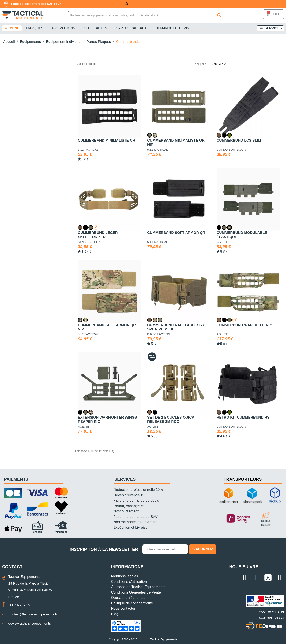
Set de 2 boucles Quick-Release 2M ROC (171, 420)
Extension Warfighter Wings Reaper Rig (107, 420)
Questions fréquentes (128, 598)
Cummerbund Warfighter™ (244, 325)
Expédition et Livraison (131, 527)
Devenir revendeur (128, 495)
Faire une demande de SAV (135, 517)
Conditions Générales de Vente (136, 592)
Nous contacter (123, 608)
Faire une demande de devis (136, 500)
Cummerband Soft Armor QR (176, 233)
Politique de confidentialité (132, 603)
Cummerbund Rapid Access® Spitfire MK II (176, 327)
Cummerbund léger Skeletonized (98, 235)
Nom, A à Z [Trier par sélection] (246, 64)
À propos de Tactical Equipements (138, 587)
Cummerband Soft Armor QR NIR (107, 327)
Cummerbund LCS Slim (239, 140)
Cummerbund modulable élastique (242, 235)
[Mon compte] (254, 15)
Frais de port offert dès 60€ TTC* (38, 4)
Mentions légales (125, 576)
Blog (115, 614)
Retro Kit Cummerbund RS (243, 417)
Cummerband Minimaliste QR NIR (176, 143)
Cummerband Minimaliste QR (107, 140)
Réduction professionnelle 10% (138, 490)
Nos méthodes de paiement (135, 522)
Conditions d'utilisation (129, 582)
